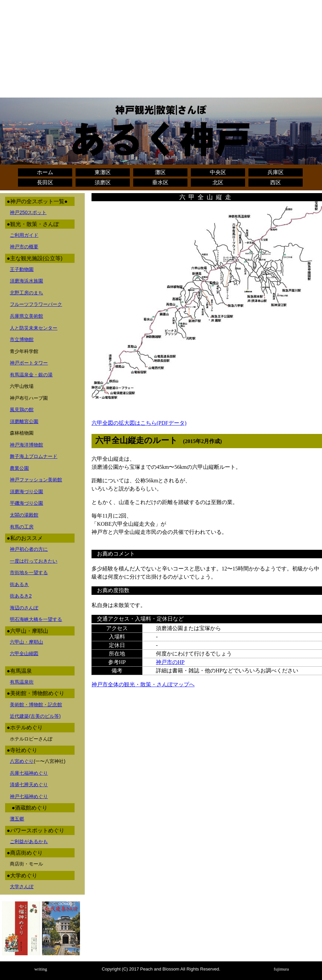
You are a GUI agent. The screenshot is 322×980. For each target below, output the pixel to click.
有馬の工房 (22, 527)
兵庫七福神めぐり (29, 773)
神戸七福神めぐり (29, 796)
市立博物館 (22, 339)
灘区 (160, 172)
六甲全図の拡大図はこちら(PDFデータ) (139, 423)
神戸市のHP (170, 662)
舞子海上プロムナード (34, 456)
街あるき (19, 584)
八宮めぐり (22, 761)
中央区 (218, 172)
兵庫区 (276, 172)
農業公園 (19, 468)
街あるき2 (21, 596)
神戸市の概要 (24, 247)
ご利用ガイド (24, 235)
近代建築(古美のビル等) (35, 716)
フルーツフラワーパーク (36, 304)
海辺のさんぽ (24, 608)
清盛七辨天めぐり (29, 785)
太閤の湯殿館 (24, 515)
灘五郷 (17, 819)
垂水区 (160, 182)
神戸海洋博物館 (26, 445)
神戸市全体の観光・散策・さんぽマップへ (143, 684)
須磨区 (103, 182)
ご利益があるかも (29, 841)
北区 (218, 182)
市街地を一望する (29, 572)
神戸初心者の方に (29, 549)
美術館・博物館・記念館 (36, 705)
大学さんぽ (22, 887)
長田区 (45, 182)
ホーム (45, 172)
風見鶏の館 (22, 410)
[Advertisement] (161, 50)
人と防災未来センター (34, 328)
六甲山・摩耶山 (26, 642)
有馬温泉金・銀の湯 (31, 375)
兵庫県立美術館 (26, 316)
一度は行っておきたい (34, 561)
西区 (276, 182)
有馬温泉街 (22, 682)
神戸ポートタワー (29, 363)
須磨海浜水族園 (26, 281)
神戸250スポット (28, 212)
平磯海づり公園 (26, 503)
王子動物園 (22, 269)
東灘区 (103, 172)
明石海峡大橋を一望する (36, 619)
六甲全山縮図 (24, 653)
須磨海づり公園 (26, 492)
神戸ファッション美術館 (36, 480)
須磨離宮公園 (24, 421)
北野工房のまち (26, 293)
